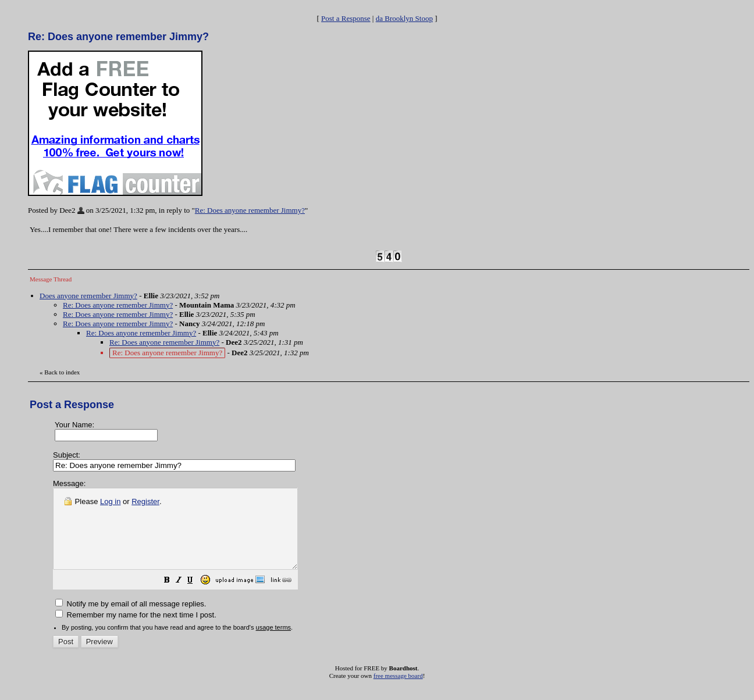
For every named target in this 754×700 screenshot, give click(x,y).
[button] (196, 597)
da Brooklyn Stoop (404, 18)
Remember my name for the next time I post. (136, 631)
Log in (110, 501)
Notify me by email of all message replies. (131, 619)
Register (145, 501)
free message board (398, 691)
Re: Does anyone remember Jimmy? (250, 210)
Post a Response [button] (346, 18)
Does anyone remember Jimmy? (88, 296)
